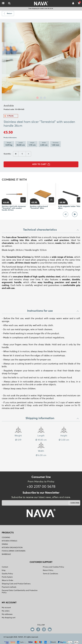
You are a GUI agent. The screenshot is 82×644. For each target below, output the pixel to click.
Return (9, 14)
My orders (6, 611)
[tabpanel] (41, 62)
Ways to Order (8, 580)
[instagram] (44, 629)
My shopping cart (9, 618)
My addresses (7, 614)
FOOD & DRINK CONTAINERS (14, 551)
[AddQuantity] (22, 154)
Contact (5, 567)
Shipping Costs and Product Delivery (16, 584)
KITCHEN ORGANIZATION (12, 548)
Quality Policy (7, 574)
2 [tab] (41, 98)
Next (78, 62)
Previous (4, 62)
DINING (5, 544)
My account (6, 608)
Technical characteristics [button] (51, 230)
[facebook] (38, 629)
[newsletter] (27, 503)
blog (4, 570)
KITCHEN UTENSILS (9, 541)
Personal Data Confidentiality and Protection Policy (20, 592)
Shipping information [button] (52, 418)
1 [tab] (37, 98)
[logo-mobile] (9, 3)
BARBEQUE (6, 554)
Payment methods (9, 587)
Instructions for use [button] (53, 311)
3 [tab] (45, 98)
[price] (23, 200)
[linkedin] (50, 629)
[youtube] (32, 629)
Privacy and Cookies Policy (53, 567)
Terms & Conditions (50, 574)
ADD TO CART (42, 164)
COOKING (6, 538)
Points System (7, 577)
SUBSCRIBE (75, 503)
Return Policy (48, 570)
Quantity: (7, 154)
